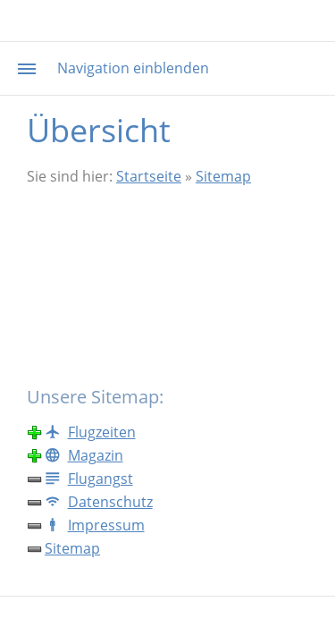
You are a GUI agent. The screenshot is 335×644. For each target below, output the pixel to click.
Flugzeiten (90, 432)
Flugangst (89, 479)
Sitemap (223, 176)
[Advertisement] (167, 285)
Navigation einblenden (133, 68)
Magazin (84, 455)
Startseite (149, 176)
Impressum (95, 525)
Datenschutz (99, 502)
